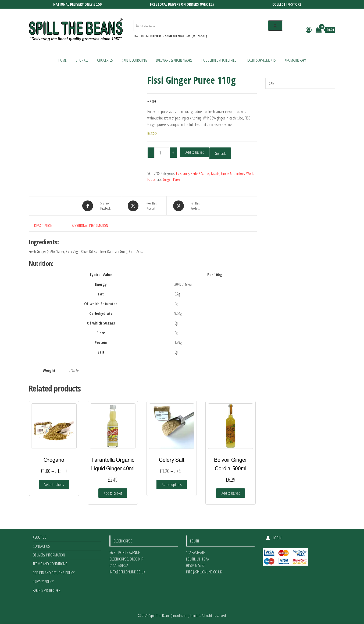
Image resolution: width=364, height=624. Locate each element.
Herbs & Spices (200, 173)
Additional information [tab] (90, 225)
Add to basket (195, 152)
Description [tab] (43, 225)
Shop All (82, 60)
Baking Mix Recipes (47, 590)
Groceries (105, 60)
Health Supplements (261, 60)
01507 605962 (195, 565)
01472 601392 (119, 565)
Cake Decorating (134, 60)
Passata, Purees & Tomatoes (228, 173)
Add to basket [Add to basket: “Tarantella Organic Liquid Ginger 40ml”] (113, 493)
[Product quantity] (162, 153)
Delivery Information (49, 555)
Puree (177, 179)
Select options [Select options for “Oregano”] (54, 484)
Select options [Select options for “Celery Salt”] (172, 484)
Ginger (167, 179)
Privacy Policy (43, 581)
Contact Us (41, 546)
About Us (40, 537)
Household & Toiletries (219, 60)
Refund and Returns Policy (54, 573)
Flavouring (183, 173)
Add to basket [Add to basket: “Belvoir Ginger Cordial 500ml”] (231, 493)
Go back (220, 153)
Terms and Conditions (50, 564)
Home (63, 60)
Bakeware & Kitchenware (174, 60)
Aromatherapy (295, 60)
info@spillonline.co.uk (127, 572)
